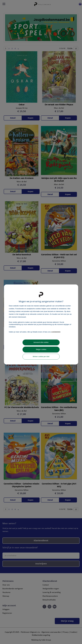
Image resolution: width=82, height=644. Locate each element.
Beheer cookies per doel (41, 357)
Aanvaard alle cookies (41, 342)
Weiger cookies (41, 350)
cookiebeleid (56, 332)
